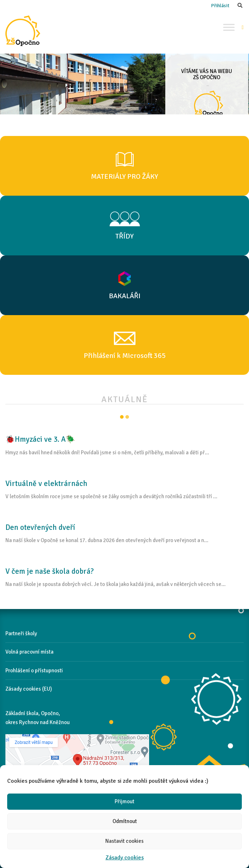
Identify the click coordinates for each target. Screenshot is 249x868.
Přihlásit (220, 6)
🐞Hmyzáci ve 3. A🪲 (40, 439)
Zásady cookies (125, 858)
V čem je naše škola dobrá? (50, 571)
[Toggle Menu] (229, 27)
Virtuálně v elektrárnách (46, 483)
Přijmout (124, 801)
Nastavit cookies (124, 841)
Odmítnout (125, 821)
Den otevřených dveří (40, 527)
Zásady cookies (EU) (29, 689)
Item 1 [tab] (122, 417)
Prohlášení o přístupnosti (34, 671)
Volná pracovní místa (29, 652)
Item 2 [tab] (127, 417)
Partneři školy (21, 633)
